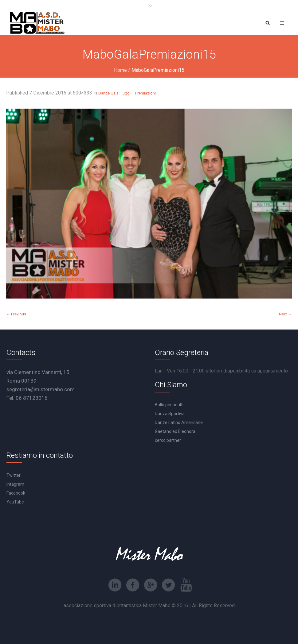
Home (120, 70)
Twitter (14, 475)
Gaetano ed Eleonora (175, 431)
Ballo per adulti (169, 405)
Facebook (16, 493)
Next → (285, 314)
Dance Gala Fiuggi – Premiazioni (127, 93)
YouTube (15, 502)
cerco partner (168, 440)
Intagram (15, 484)
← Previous (16, 314)
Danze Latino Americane (179, 422)
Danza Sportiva (170, 414)
